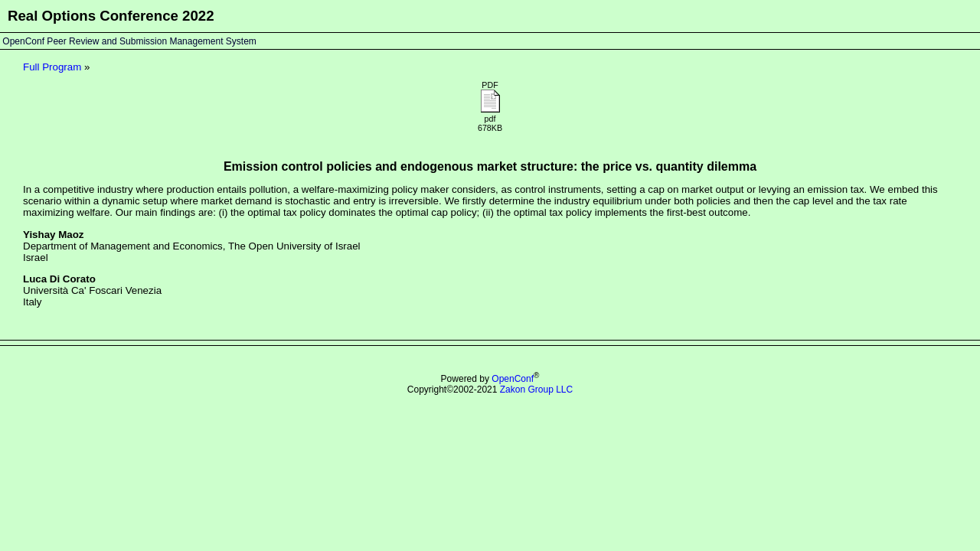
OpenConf (513, 379)
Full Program (52, 67)
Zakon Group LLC (536, 390)
